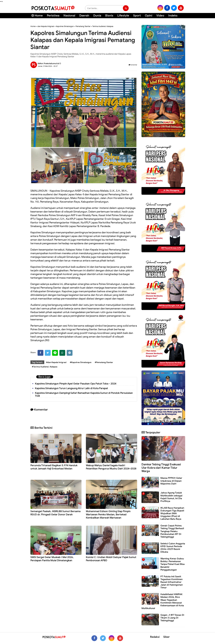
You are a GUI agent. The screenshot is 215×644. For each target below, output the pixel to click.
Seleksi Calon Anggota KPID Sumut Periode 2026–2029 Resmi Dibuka (173, 548)
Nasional (69, 16)
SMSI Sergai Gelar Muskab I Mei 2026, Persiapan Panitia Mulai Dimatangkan (52, 559)
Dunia (97, 16)
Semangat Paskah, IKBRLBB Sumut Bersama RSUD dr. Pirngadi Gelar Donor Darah (55, 513)
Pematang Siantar (83, 26)
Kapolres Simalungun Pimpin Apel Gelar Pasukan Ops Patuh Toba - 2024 (76, 384)
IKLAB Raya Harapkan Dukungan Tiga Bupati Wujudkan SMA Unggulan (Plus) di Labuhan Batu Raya (172, 513)
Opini (149, 16)
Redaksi (155, 637)
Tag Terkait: (37, 362)
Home (37, 16)
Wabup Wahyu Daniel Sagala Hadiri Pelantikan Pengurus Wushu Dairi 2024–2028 (111, 467)
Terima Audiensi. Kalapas (103, 26)
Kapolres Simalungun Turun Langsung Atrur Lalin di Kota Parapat (71, 388)
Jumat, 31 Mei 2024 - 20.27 (48, 66)
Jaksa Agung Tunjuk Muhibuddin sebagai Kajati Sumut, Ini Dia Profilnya (171, 497)
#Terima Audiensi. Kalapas (45, 367)
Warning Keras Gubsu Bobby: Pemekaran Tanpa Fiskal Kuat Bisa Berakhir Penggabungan (172, 564)
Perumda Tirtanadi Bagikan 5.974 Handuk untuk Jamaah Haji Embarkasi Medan (54, 467)
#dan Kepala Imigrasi (56, 362)
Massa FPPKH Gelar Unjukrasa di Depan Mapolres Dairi (171, 481)
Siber (166, 637)
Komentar (133, 65)
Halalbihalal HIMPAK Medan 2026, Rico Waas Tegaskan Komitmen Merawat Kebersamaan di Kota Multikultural (163, 601)
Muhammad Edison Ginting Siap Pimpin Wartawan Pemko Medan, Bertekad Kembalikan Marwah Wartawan (108, 515)
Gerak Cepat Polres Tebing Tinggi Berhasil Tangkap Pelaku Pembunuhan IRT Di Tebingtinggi (172, 531)
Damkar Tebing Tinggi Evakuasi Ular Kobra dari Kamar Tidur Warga (161, 468)
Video (160, 16)
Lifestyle (123, 16)
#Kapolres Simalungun (81, 362)
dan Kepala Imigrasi (46, 26)
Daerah (84, 16)
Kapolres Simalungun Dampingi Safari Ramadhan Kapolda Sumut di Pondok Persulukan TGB (84, 395)
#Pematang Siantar (104, 362)
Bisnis (109, 16)
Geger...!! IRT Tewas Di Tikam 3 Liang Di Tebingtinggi (172, 618)
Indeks (173, 16)
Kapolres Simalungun (65, 26)
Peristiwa (53, 16)
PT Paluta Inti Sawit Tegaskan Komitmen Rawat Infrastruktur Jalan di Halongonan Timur (172, 582)
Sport (137, 16)
